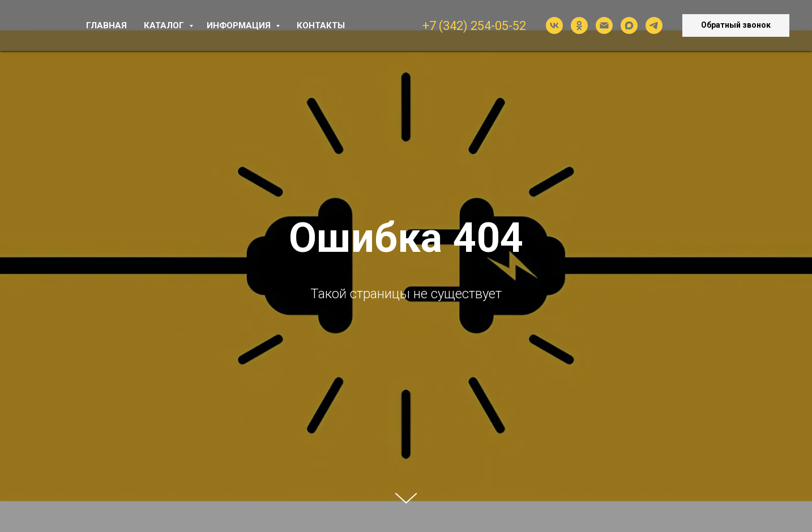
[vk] (554, 25)
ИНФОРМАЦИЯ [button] (240, 25)
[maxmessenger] (629, 25)
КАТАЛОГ (165, 25)
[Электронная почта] (604, 25)
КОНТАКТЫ (321, 25)
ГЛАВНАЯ (106, 25)
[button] (736, 25)
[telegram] (654, 25)
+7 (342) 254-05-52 (474, 26)
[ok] (579, 25)
